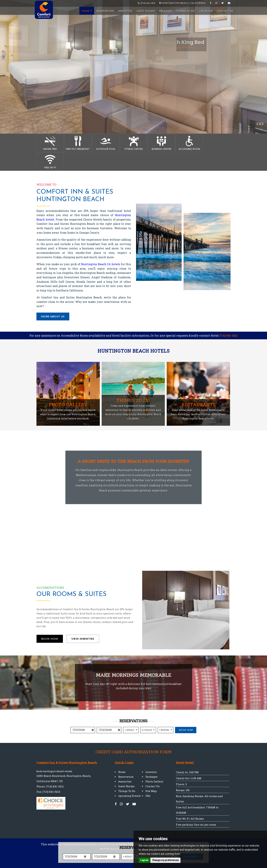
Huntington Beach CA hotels (100, 264)
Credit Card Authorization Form (133, 752)
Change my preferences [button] (165, 860)
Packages (166, 11)
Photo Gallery (68, 405)
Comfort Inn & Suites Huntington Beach (75, 196)
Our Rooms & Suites (71, 594)
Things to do (133, 400)
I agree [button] (144, 860)
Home (87, 11)
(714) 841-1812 (228, 335)
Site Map (151, 791)
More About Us (53, 316)
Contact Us (225, 11)
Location (206, 11)
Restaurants (198, 405)
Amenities (125, 11)
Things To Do (186, 11)
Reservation (105, 11)
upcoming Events (129, 796)
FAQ (148, 796)
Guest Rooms (146, 11)
